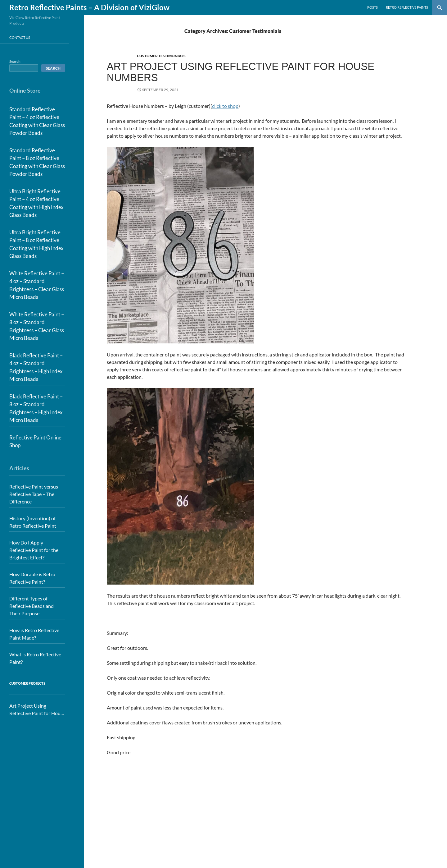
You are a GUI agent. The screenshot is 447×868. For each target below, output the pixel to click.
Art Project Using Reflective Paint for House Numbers (241, 72)
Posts (372, 7)
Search (15, 61)
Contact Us (20, 37)
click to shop (225, 106)
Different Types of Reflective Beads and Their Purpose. (32, 606)
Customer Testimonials (161, 56)
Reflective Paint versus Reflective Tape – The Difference (34, 494)
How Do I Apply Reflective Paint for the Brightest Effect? (34, 550)
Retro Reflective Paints (407, 7)
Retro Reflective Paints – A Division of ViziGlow (89, 7)
